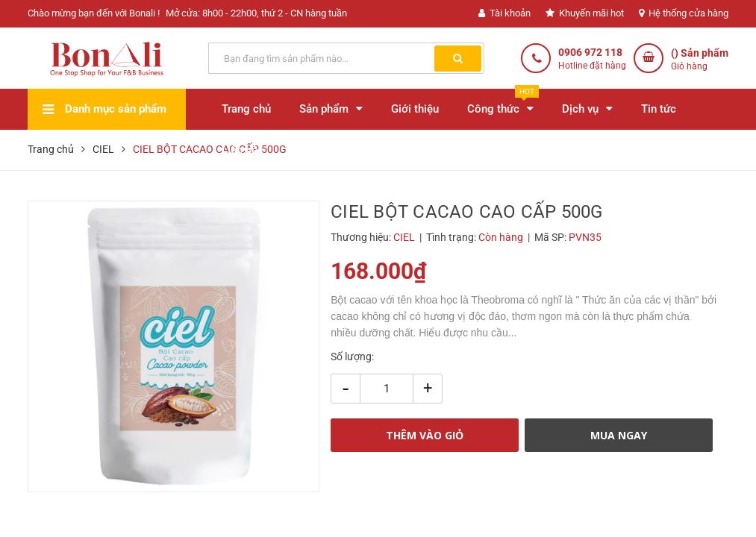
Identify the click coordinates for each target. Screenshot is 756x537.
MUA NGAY (619, 435)
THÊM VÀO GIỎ (425, 435)
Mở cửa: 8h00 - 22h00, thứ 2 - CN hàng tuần (256, 13)
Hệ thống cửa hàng (684, 13)
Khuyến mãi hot (585, 13)
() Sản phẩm (700, 60)
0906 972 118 (590, 52)
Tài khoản (504, 13)
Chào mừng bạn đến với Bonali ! (94, 13)
